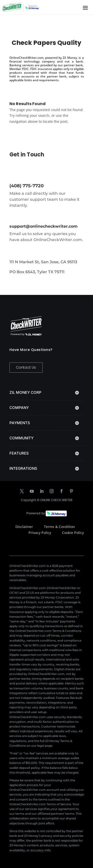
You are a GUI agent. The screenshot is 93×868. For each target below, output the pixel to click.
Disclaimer (24, 527)
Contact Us (26, 367)
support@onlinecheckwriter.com (44, 226)
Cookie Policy (73, 533)
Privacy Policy (40, 533)
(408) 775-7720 (27, 186)
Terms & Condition (59, 527)
